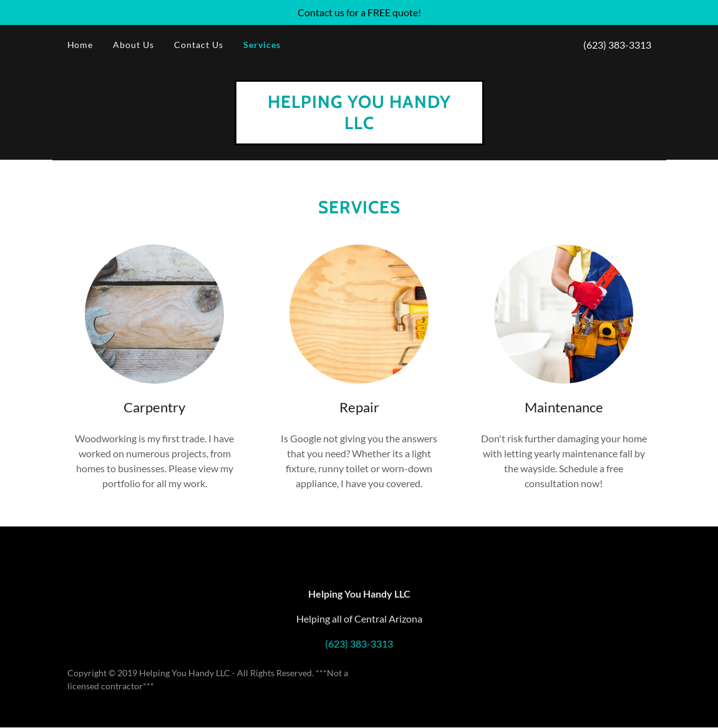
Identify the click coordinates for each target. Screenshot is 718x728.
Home (80, 45)
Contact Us (199, 45)
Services (262, 45)
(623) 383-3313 (617, 45)
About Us (133, 45)
